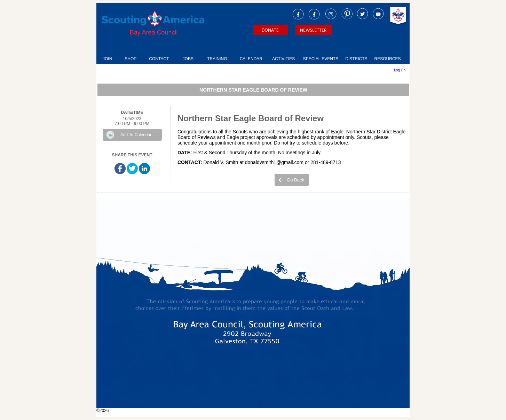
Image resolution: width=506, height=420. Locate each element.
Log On (400, 70)
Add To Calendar (136, 135)
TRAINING (217, 59)
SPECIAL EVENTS (321, 59)
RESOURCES (388, 59)
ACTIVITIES (283, 59)
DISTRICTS (356, 59)
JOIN (107, 59)
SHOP (131, 59)
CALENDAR (251, 59)
